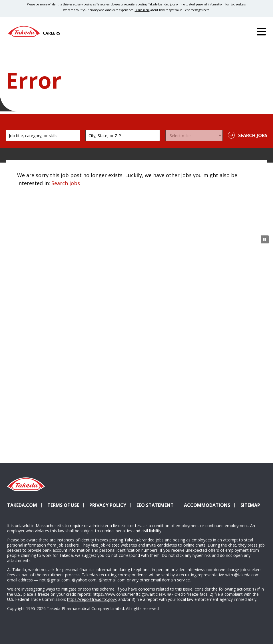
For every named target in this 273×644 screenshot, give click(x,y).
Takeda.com (22, 505)
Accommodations (209, 505)
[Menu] (261, 31)
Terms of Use (63, 505)
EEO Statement (155, 505)
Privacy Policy (108, 505)
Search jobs (66, 183)
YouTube (258, 495)
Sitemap (250, 505)
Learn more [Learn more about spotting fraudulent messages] (142, 10)
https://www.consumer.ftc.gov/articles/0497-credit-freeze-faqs (150, 594)
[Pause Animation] (265, 239)
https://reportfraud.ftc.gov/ (92, 599)
